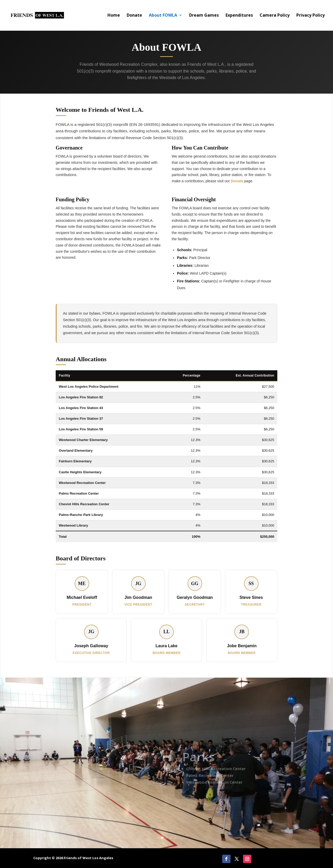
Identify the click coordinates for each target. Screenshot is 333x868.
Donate (134, 16)
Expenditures (239, 16)
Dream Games (204, 16)
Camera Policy (275, 16)
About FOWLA (163, 16)
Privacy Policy (310, 16)
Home (114, 16)
